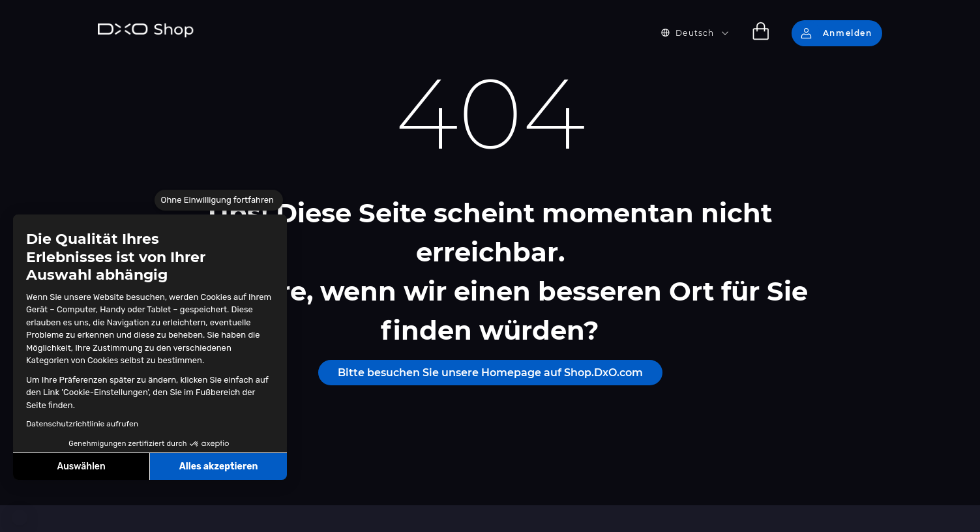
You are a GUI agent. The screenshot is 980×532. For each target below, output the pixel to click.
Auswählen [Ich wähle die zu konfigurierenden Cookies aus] (82, 466)
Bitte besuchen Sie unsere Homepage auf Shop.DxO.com (490, 373)
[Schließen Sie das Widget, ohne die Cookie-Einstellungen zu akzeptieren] (219, 200)
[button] (20, 518)
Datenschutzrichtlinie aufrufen (82, 424)
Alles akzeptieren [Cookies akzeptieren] (219, 466)
